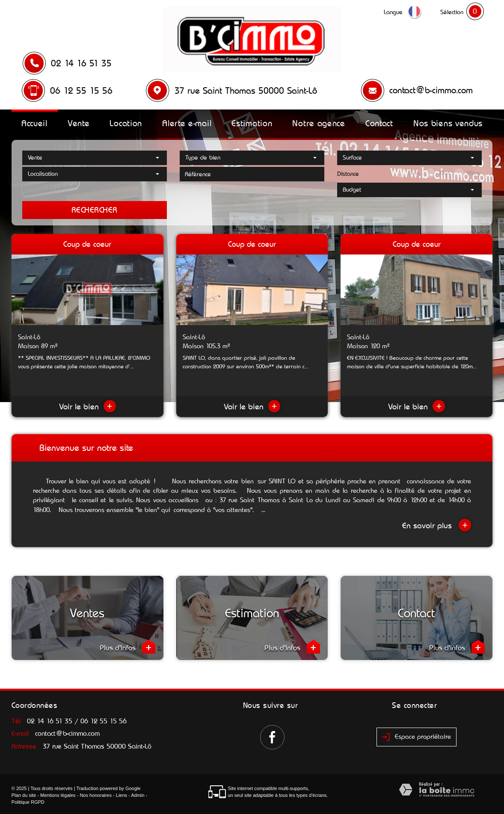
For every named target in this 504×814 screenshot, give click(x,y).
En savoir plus (437, 525)
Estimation (252, 123)
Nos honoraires (96, 795)
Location (126, 123)
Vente (79, 123)
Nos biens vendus (448, 123)
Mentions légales (58, 795)
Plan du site (24, 795)
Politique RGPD (28, 802)
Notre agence (319, 123)
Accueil (34, 123)
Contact (379, 123)
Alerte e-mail (187, 123)
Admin (138, 795)
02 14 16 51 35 (81, 63)
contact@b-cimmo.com (431, 90)
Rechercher (95, 210)
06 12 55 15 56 (81, 91)
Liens (122, 795)
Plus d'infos (127, 647)
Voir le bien (87, 407)
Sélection (452, 12)
